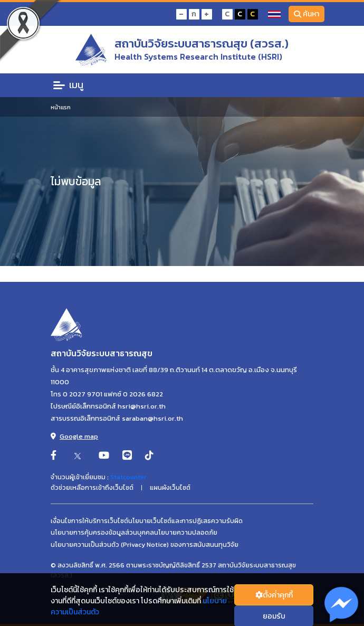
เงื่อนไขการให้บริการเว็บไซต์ (89, 521)
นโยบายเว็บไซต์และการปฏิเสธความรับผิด (185, 521)
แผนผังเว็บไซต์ (170, 488)
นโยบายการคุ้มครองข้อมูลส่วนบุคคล (102, 533)
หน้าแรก (61, 107)
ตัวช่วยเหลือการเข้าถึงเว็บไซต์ (92, 488)
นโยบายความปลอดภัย (186, 533)
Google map (74, 436)
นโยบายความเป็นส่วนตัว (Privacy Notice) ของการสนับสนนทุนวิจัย (145, 545)
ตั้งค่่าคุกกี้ (274, 595)
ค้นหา (307, 14)
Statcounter (128, 477)
